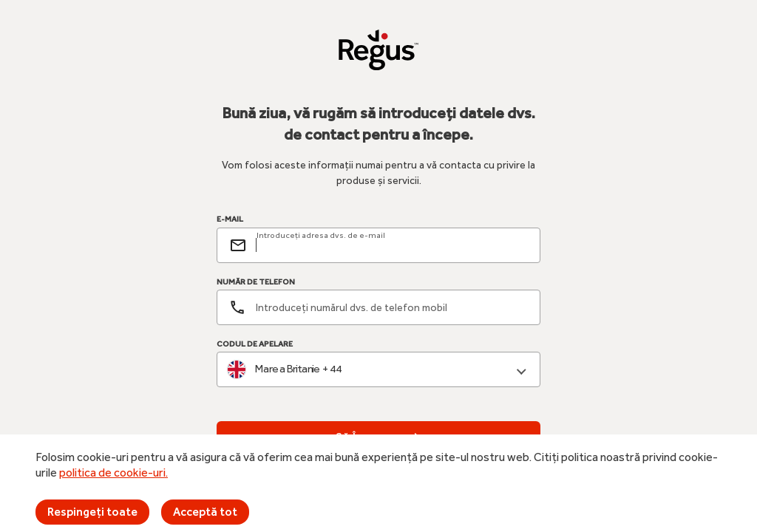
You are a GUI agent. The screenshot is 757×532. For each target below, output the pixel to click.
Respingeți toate (92, 512)
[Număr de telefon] (378, 307)
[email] (392, 245)
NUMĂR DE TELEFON (256, 282)
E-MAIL (230, 219)
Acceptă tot (205, 512)
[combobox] (378, 370)
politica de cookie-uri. (113, 473)
